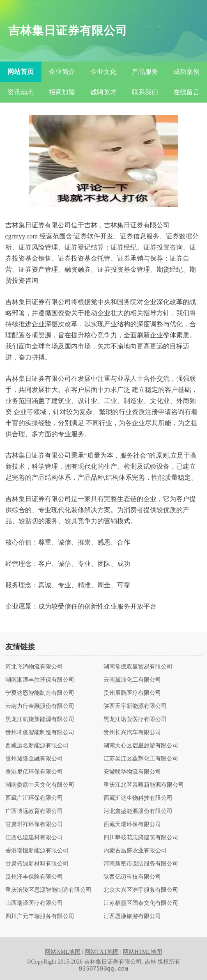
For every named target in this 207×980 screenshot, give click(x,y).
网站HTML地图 (143, 952)
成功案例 (186, 72)
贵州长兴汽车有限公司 (132, 733)
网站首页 (21, 72)
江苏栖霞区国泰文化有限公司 (141, 903)
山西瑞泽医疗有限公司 (34, 903)
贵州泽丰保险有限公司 (34, 877)
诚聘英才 (103, 92)
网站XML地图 (63, 952)
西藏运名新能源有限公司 (37, 746)
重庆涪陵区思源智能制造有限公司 (48, 890)
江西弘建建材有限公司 (34, 838)
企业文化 (103, 72)
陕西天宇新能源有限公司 (135, 706)
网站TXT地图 (102, 952)
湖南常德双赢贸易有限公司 (138, 667)
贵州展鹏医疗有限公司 (132, 693)
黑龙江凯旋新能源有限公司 (40, 719)
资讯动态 (21, 92)
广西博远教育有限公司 (34, 811)
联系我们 (145, 92)
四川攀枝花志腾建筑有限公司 (141, 838)
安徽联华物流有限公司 (132, 772)
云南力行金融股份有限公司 (40, 706)
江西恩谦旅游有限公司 (132, 916)
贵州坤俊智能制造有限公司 (40, 733)
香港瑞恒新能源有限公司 (37, 851)
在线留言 (186, 92)
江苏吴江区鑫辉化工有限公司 (141, 759)
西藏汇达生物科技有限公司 (138, 798)
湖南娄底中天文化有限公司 (40, 785)
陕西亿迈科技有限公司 (132, 877)
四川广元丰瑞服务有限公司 (40, 916)
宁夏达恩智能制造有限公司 (40, 693)
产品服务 (145, 72)
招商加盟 (62, 92)
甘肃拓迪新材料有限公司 (37, 864)
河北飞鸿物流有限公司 (34, 667)
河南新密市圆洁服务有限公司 (141, 864)
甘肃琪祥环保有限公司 (34, 824)
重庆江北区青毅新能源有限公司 (144, 785)
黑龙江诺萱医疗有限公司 (135, 719)
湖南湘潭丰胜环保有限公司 (40, 680)
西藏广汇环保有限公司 (34, 798)
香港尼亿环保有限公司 (34, 772)
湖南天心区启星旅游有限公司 (141, 746)
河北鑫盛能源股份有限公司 (138, 811)
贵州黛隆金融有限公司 (34, 759)
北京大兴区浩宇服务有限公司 (141, 890)
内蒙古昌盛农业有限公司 (135, 851)
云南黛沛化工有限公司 (132, 680)
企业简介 (62, 72)
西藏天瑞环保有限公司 (132, 824)
